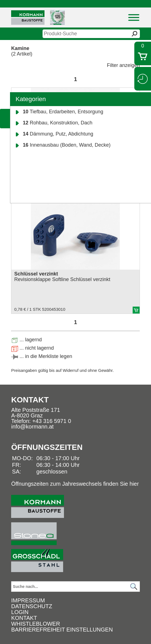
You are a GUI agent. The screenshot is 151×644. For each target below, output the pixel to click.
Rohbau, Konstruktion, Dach (58, 123)
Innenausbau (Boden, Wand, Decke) (67, 145)
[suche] (91, 34)
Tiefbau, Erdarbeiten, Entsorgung (63, 112)
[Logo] (28, 18)
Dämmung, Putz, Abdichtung (58, 134)
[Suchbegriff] (75, 587)
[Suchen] (134, 587)
